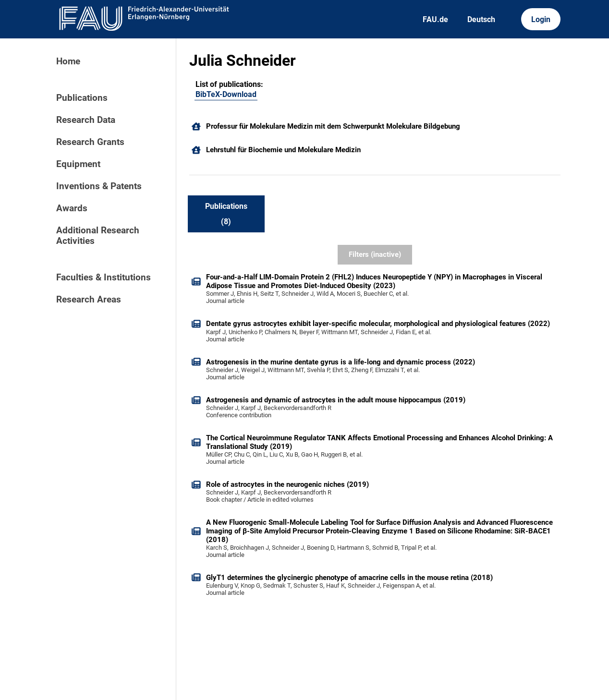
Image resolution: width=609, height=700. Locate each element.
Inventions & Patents (99, 186)
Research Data (86, 120)
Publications (82, 98)
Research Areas (89, 300)
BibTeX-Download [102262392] (226, 94)
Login (541, 19)
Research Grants (90, 142)
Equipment (78, 164)
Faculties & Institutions (104, 278)
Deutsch (481, 19)
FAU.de (435, 19)
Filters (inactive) (375, 254)
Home (68, 61)
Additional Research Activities (98, 236)
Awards (72, 208)
